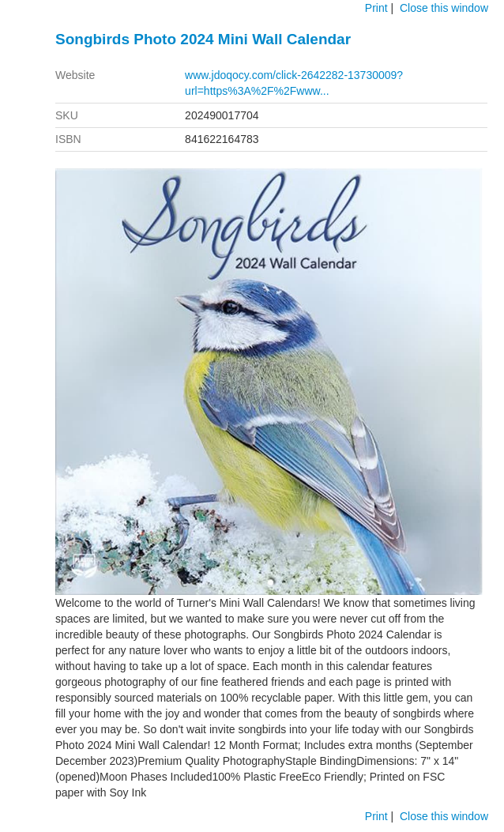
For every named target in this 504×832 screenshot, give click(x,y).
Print (376, 8)
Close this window (444, 8)
